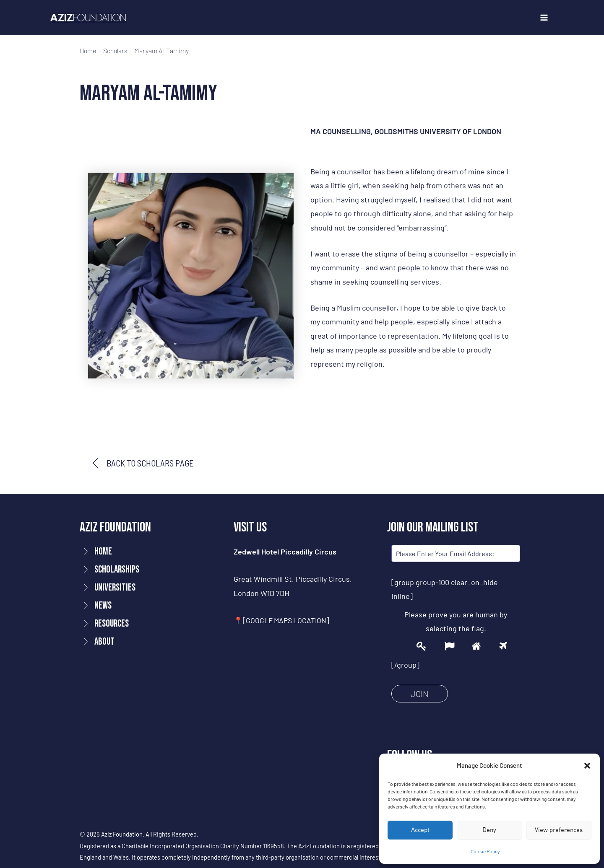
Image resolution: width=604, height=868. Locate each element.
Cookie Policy (485, 851)
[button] (587, 766)
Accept (420, 830)
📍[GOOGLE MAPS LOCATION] (283, 621)
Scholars (117, 51)
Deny (489, 830)
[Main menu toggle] (544, 18)
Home (89, 51)
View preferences (559, 830)
